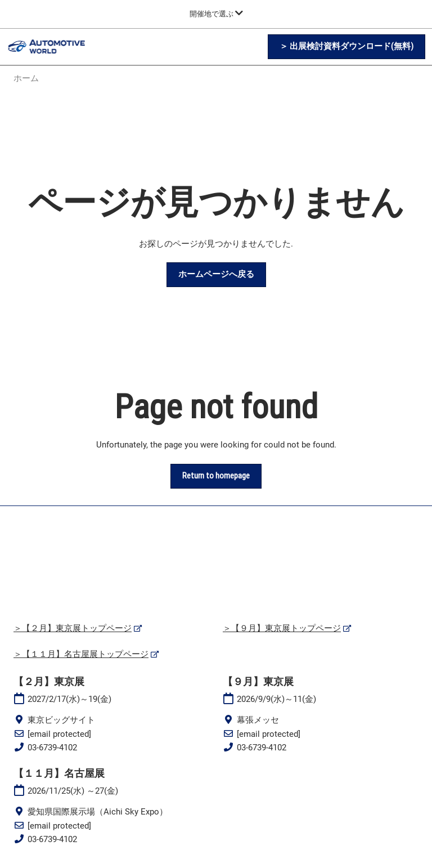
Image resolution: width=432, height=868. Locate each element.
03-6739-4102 (52, 748)
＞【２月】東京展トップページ (73, 628)
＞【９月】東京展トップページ (282, 628)
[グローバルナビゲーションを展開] (216, 14)
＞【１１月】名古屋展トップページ (81, 654)
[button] (346, 47)
